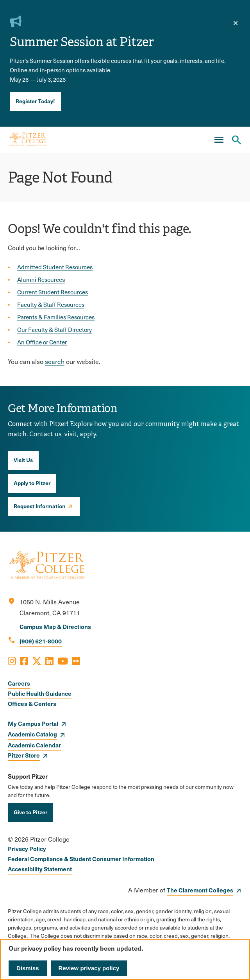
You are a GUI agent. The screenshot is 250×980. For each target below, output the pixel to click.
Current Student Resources (53, 292)
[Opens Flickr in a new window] (76, 661)
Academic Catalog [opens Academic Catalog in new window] (32, 734)
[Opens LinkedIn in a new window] (49, 661)
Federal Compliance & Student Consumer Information (81, 859)
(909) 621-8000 (41, 641)
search (55, 361)
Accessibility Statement (40, 869)
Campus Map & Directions (55, 626)
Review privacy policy (89, 968)
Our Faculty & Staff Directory (54, 330)
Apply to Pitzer (32, 483)
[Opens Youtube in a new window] (63, 661)
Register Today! (35, 101)
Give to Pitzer (30, 812)
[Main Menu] (219, 140)
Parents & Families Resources (56, 317)
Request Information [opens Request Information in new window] (39, 506)
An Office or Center (42, 342)
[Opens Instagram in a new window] (12, 661)
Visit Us (23, 460)
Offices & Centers (32, 703)
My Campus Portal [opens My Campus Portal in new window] (33, 723)
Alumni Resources (41, 279)
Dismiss (28, 968)
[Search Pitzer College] (236, 140)
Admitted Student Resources (55, 267)
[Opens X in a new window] (37, 661)
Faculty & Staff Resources (51, 305)
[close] (236, 23)
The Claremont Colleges (200, 890)
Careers (19, 683)
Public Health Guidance (40, 693)
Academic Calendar (34, 745)
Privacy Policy (27, 848)
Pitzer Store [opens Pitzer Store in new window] (24, 755)
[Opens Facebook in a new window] (24, 661)
